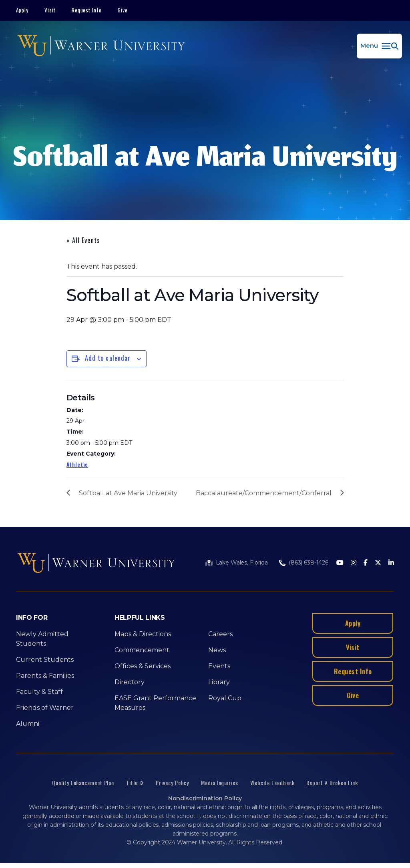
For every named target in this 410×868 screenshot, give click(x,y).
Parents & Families (45, 676)
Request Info (87, 10)
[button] (379, 46)
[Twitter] (378, 563)
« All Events (83, 240)
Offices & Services (143, 666)
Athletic (77, 464)
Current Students (45, 660)
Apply (22, 10)
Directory (130, 682)
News (217, 650)
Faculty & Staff (39, 692)
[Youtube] (340, 563)
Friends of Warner (45, 708)
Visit (50, 10)
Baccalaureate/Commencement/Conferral (264, 493)
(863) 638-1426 (309, 563)
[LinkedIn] (391, 563)
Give (123, 10)
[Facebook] (366, 563)
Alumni (28, 724)
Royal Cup (225, 698)
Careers (220, 634)
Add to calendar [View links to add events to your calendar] (108, 358)
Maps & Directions (143, 634)
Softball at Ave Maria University (128, 493)
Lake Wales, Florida (242, 563)
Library (219, 682)
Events (219, 666)
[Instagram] (354, 563)
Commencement (142, 650)
